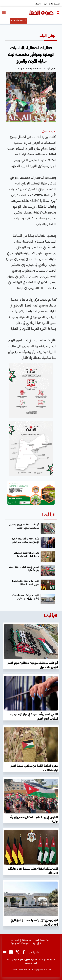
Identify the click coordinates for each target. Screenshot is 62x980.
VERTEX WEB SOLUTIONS (23, 970)
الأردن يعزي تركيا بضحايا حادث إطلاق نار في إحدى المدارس (26, 597)
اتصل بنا (15, 940)
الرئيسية (37, 944)
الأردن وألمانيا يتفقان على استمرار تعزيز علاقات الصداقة (25, 583)
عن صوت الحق (42, 940)
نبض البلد (47, 36)
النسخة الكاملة (18, 21)
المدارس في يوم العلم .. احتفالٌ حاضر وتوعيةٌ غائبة (24, 569)
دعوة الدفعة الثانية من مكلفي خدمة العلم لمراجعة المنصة (26, 555)
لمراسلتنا (27, 940)
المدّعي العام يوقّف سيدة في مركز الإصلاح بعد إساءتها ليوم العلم (25, 540)
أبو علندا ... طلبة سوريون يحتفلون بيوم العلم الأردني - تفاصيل (24, 526)
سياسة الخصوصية (20, 944)
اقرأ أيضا (49, 515)
